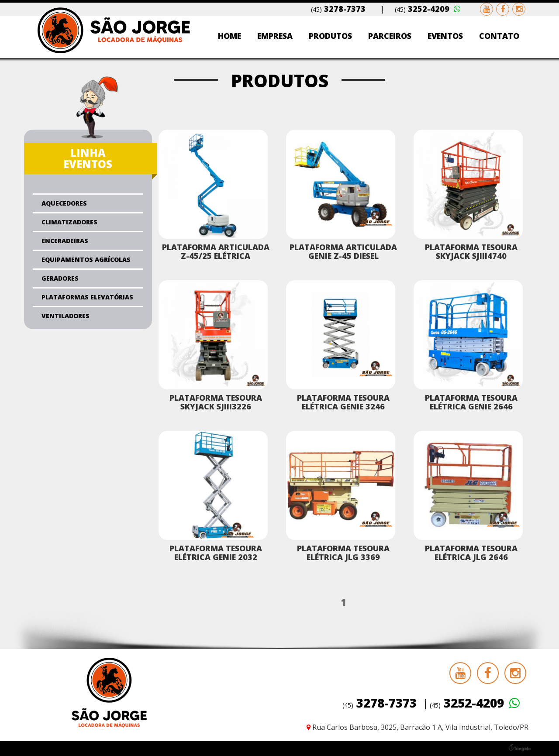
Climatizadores (69, 222)
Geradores (60, 278)
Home (229, 36)
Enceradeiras (65, 241)
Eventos (445, 36)
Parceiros (390, 36)
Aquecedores (64, 203)
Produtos (330, 36)
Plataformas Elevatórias (87, 297)
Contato (499, 36)
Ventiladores (66, 316)
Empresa (275, 36)
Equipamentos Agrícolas (86, 259)
